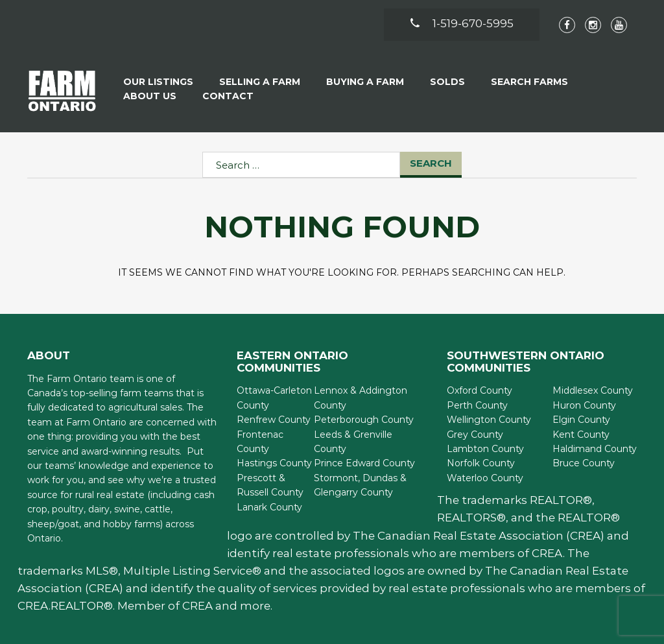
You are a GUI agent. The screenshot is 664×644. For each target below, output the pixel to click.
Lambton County (485, 449)
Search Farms (529, 82)
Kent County (581, 435)
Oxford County (480, 390)
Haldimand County (595, 449)
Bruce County (584, 463)
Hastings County (274, 463)
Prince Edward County (364, 463)
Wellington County (489, 420)
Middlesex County (593, 390)
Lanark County (269, 507)
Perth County (477, 405)
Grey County (475, 435)
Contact (228, 96)
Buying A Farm (365, 82)
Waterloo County (485, 478)
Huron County (584, 405)
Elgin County (581, 420)
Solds (447, 82)
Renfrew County (274, 420)
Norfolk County (481, 463)
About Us (150, 96)
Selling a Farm (260, 82)
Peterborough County (364, 420)
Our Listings (158, 82)
